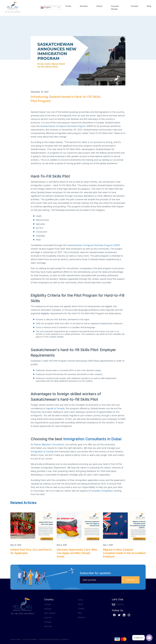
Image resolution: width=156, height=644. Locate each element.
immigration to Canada (42, 452)
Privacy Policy (16, 639)
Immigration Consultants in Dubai (92, 439)
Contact (134, 6)
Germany (48, 626)
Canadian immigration (102, 491)
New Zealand (50, 613)
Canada (47, 604)
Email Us (120, 604)
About (100, 6)
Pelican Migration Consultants (49, 444)
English (46, 8)
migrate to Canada (55, 408)
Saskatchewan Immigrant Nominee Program (63, 126)
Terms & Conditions (30, 639)
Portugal (48, 622)
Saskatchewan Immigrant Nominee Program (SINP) (94, 245)
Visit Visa (48, 618)
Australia (48, 609)
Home (68, 6)
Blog (149, 6)
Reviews (82, 617)
